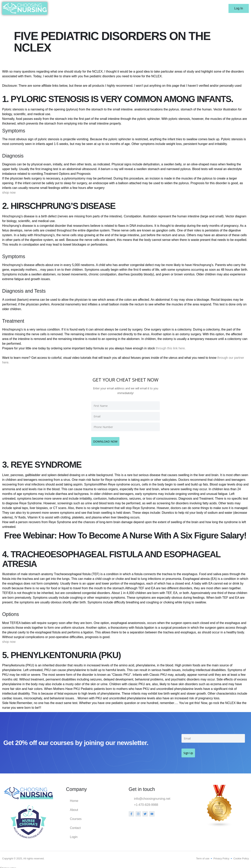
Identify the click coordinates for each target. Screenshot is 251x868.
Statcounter (8, 866)
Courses (171, 8)
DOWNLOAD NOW (107, 440)
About (153, 8)
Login (207, 8)
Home (138, 8)
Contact (190, 8)
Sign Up (190, 750)
